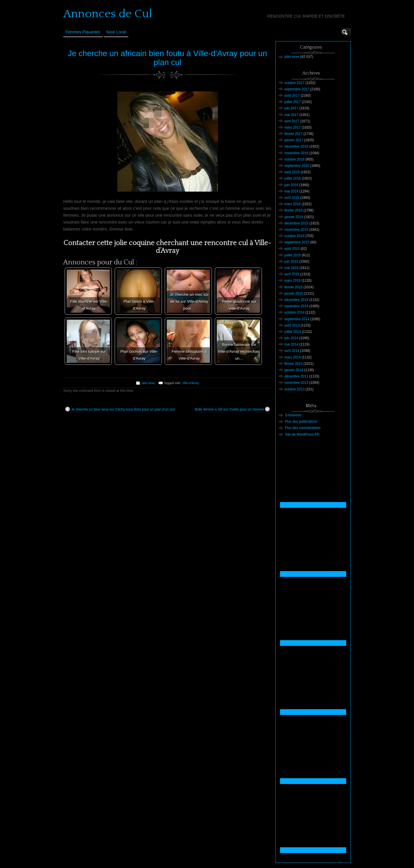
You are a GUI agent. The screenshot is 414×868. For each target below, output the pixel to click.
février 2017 (293, 134)
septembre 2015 (297, 242)
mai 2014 (291, 344)
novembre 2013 (296, 383)
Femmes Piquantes (83, 32)
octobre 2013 (294, 389)
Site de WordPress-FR (302, 434)
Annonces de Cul (108, 14)
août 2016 (292, 172)
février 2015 (293, 287)
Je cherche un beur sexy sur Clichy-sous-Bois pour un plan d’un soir (120, 409)
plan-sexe (148, 383)
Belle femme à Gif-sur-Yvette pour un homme (232, 409)
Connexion (293, 415)
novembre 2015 (296, 230)
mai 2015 (291, 268)
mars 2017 (293, 127)
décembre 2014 (296, 300)
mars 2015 (293, 281)
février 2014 (293, 364)
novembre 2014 (296, 306)
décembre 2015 (296, 223)
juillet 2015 (293, 255)
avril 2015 (292, 274)
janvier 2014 (294, 370)
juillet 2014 (293, 332)
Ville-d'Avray (190, 383)
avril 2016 (292, 198)
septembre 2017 (297, 89)
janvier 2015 (294, 293)
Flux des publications (301, 421)
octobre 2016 (294, 159)
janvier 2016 (294, 217)
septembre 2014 (297, 319)
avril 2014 (292, 351)
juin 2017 (291, 108)
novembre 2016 (296, 153)
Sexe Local (116, 32)
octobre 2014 (294, 312)
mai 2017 (291, 115)
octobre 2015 (294, 236)
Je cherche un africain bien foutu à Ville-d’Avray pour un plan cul (167, 58)
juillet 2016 (293, 178)
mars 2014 (293, 357)
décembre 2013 (296, 376)
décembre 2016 (296, 146)
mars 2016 (293, 204)
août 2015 (292, 249)
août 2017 (292, 96)
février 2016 (293, 210)
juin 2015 (291, 262)
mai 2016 (291, 191)
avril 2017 (292, 121)
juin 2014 (291, 338)
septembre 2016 (297, 166)
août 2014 (292, 325)
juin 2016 (291, 185)
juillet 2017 (293, 102)
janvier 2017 (294, 140)
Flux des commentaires (303, 428)
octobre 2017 (294, 83)
